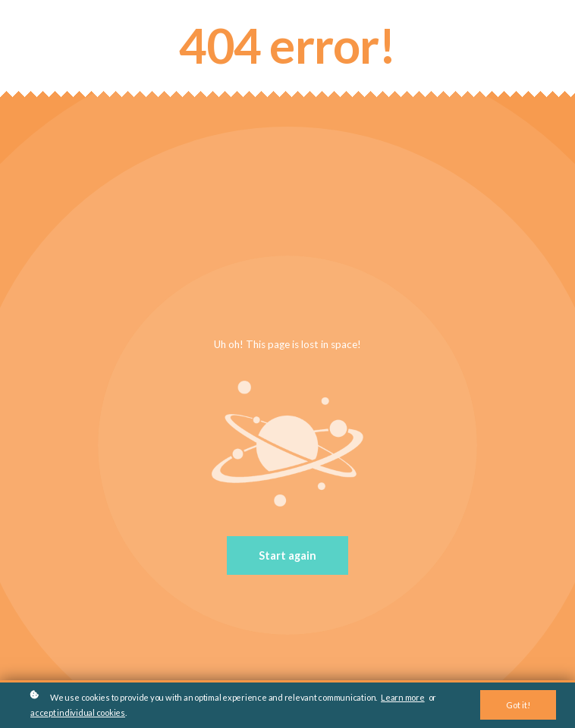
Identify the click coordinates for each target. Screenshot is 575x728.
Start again (287, 555)
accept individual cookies (78, 712)
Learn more (403, 697)
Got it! (518, 705)
